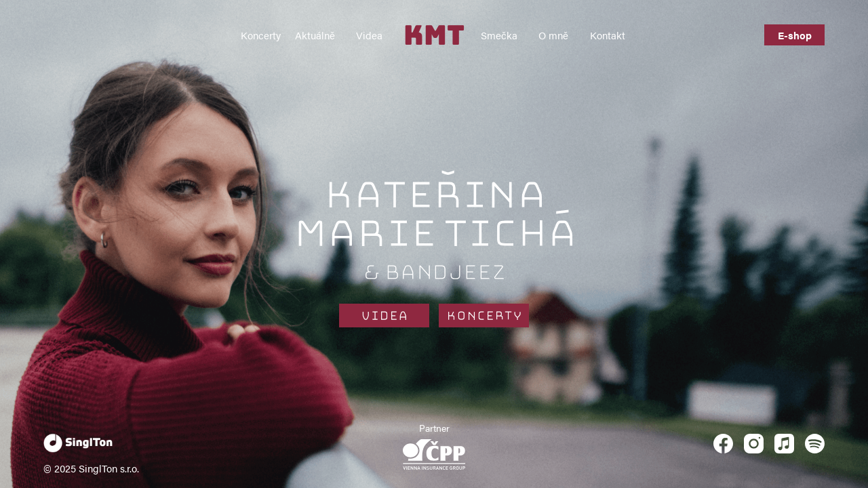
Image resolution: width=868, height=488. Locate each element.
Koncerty (261, 35)
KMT (434, 35)
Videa (369, 35)
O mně (553, 35)
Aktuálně (315, 35)
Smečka (499, 35)
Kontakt (608, 35)
